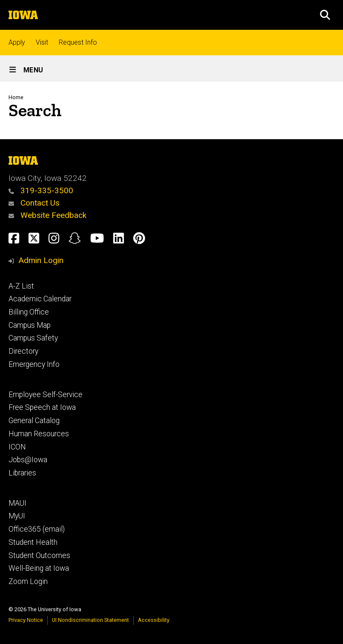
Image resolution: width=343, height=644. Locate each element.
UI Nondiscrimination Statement (90, 620)
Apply (17, 42)
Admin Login (41, 260)
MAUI (17, 503)
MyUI (17, 516)
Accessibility (154, 620)
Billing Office (29, 312)
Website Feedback (47, 215)
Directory (23, 351)
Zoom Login (28, 581)
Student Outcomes (39, 555)
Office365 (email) (37, 529)
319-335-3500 (41, 190)
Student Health (33, 542)
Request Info (78, 42)
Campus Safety (33, 338)
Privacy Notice (26, 620)
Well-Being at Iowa (39, 568)
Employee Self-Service (46, 395)
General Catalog (34, 421)
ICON (17, 447)
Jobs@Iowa (28, 460)
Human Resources (39, 434)
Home (16, 97)
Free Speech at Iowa (42, 407)
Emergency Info (34, 364)
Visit (42, 42)
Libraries (22, 473)
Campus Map (30, 325)
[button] (325, 15)
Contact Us (34, 203)
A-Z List (21, 286)
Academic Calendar (40, 299)
